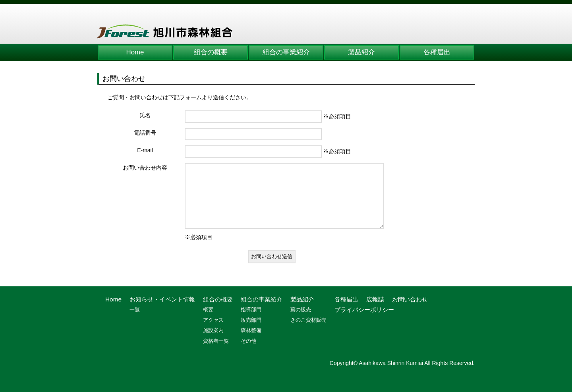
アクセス (213, 332)
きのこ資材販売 (308, 332)
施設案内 (213, 342)
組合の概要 (211, 52)
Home (135, 52)
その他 (248, 353)
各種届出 (437, 52)
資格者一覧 (216, 353)
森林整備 (251, 342)
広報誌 (375, 311)
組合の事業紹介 (286, 52)
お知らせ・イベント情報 (162, 311)
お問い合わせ (410, 311)
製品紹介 (361, 52)
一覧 (135, 322)
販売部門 (251, 332)
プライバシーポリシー (364, 322)
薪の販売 (301, 322)
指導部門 (251, 322)
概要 (208, 322)
